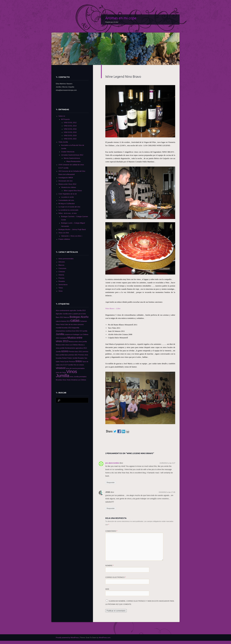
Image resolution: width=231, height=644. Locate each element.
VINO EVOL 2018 (70, 132)
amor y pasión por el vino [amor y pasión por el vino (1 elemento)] (77, 314)
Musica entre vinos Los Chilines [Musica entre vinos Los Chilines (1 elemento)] (67, 345)
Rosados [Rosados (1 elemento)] (81, 358)
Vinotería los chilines (69, 187)
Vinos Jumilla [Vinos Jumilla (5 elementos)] (66, 374)
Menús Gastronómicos (72, 158)
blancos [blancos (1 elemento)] (67, 317)
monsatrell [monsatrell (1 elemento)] (63, 338)
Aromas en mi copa (121, 18)
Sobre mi (62, 116)
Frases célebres (64, 239)
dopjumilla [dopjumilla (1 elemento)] (76, 328)
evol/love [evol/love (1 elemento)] (69, 331)
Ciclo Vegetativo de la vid (68, 194)
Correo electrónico (115, 577)
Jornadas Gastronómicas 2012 (72, 155)
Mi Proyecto (65, 119)
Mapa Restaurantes (74, 161)
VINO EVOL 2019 (70, 135)
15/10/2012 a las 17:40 (167, 492)
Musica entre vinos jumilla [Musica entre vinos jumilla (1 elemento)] (78, 342)
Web (107, 589)
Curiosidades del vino (66, 200)
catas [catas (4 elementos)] (75, 320)
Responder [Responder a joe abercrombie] (111, 482)
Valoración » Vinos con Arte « (72, 236)
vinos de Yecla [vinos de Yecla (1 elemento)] (61, 372)
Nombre (109, 566)
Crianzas (62, 272)
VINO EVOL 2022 (70, 139)
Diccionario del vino (65, 181)
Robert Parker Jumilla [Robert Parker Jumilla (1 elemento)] (70, 358)
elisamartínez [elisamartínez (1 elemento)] (60, 331)
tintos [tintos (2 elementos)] (79, 361)
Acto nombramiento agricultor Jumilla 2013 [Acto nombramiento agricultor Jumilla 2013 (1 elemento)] (71, 310)
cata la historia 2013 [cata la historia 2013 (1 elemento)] (63, 321)
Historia (61, 275)
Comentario (111, 531)
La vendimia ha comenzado (68, 210)
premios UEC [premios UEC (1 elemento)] (73, 355)
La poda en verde (67, 197)
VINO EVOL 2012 (70, 123)
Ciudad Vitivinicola (68, 152)
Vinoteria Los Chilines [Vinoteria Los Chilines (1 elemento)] (79, 380)
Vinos (60, 291)
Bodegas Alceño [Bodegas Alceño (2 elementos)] (79, 317)
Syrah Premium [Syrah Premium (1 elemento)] (70, 362)
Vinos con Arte (64, 233)
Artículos (62, 262)
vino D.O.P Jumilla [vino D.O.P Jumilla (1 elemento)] (67, 365)
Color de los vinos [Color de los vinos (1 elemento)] (71, 324)
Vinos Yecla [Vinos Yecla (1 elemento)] (67, 380)
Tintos (61, 288)
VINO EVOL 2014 (70, 126)
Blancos (61, 265)
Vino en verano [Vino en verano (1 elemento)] (79, 365)
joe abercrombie (112, 463)
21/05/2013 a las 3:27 (167, 463)
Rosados (62, 281)
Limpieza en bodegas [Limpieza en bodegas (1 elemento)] (72, 334)
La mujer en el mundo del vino (69, 207)
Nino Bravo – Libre (113, 308)
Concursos (62, 268)
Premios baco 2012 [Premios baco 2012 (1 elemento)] (75, 352)
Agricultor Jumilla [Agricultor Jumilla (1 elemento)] (62, 314)
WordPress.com (105, 638)
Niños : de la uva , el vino (68, 213)
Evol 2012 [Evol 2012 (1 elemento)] (76, 331)
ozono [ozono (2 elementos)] (65, 351)
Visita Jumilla (63, 142)
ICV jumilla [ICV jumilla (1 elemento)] (83, 331)
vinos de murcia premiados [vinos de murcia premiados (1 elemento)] (75, 368)
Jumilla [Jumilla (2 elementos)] (60, 334)
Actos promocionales (66, 259)
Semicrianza (63, 285)
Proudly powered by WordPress (67, 638)
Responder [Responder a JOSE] (111, 508)
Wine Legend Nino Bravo (73, 191)
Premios (61, 278)
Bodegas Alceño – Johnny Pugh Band (72, 229)
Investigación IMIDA (66, 178)
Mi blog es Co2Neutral (67, 204)
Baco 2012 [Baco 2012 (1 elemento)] (60, 317)
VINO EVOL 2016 (70, 129)
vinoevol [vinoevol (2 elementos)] (61, 368)
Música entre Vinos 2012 (67, 184)
